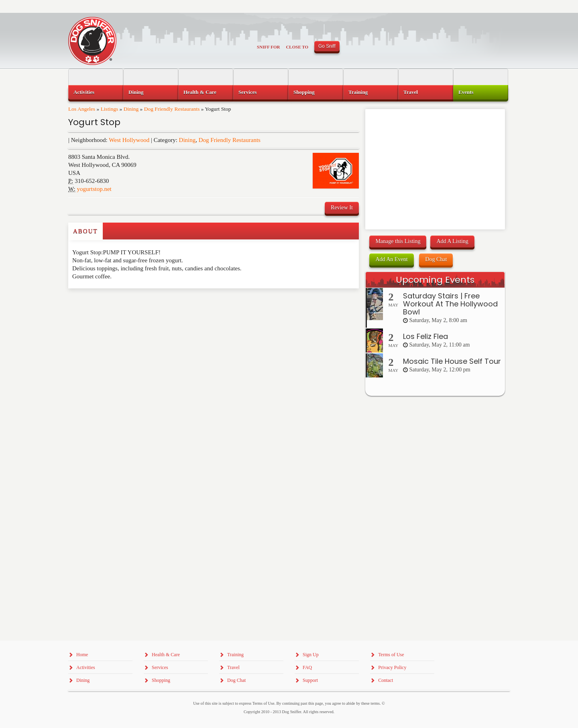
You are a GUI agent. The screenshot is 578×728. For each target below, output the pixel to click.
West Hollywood (129, 140)
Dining (131, 109)
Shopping (304, 92)
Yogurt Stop (94, 122)
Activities (84, 92)
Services (247, 92)
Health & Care (200, 92)
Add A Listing (452, 241)
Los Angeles (82, 109)
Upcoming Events (435, 280)
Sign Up (311, 655)
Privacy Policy (392, 667)
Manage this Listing (398, 241)
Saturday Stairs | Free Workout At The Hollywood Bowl (450, 304)
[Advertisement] (115, 304)
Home (82, 655)
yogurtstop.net (94, 189)
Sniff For (268, 47)
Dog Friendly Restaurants (172, 109)
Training (358, 92)
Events (466, 92)
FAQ (307, 667)
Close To (297, 47)
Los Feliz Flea (425, 336)
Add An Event (391, 259)
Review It (342, 208)
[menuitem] (96, 92)
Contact (386, 680)
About (85, 231)
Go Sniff (327, 46)
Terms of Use (391, 655)
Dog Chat (436, 259)
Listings (110, 109)
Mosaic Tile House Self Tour (452, 361)
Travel (411, 92)
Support (310, 680)
